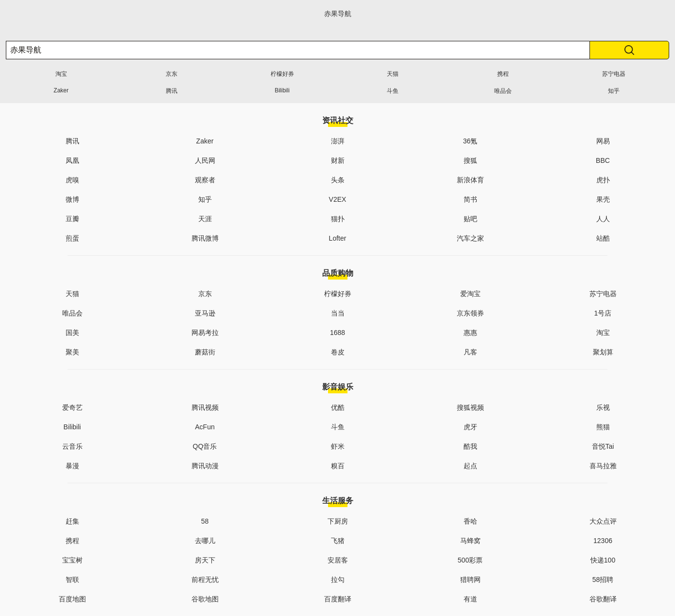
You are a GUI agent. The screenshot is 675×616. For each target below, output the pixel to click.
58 (205, 521)
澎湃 (338, 141)
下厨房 (338, 521)
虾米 (338, 446)
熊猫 (603, 427)
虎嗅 (72, 180)
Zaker (61, 90)
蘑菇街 (205, 352)
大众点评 (603, 521)
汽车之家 (470, 238)
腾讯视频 (205, 407)
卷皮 (338, 352)
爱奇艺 (72, 407)
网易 (603, 141)
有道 (470, 599)
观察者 (205, 180)
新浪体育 (470, 180)
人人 (603, 219)
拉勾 (338, 580)
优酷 (338, 407)
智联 (72, 580)
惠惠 (470, 333)
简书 (470, 199)
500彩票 (470, 560)
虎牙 (470, 427)
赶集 (72, 521)
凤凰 (72, 160)
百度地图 (72, 599)
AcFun (205, 427)
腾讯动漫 (205, 466)
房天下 (205, 560)
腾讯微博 (205, 238)
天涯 (205, 219)
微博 (72, 199)
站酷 (603, 238)
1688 (337, 333)
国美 (72, 333)
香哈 (470, 521)
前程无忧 (205, 580)
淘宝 (61, 74)
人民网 (205, 160)
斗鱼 (393, 91)
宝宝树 (72, 560)
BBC (603, 160)
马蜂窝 (470, 541)
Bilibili (282, 90)
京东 (172, 74)
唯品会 (503, 91)
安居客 (338, 560)
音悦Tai (603, 446)
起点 (470, 466)
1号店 (603, 313)
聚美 (72, 352)
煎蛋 (72, 238)
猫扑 (338, 219)
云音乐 (72, 446)
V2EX (338, 199)
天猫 (393, 74)
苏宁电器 (614, 74)
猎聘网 (470, 580)
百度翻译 (338, 599)
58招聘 (603, 580)
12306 (603, 541)
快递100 (603, 560)
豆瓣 (72, 219)
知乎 (614, 91)
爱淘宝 (470, 294)
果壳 (603, 199)
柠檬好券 (282, 74)
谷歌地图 (205, 599)
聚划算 (603, 352)
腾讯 (172, 91)
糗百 (338, 466)
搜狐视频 (470, 407)
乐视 (603, 407)
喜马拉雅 (603, 466)
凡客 (470, 352)
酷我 (470, 446)
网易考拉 (205, 333)
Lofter (338, 238)
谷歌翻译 (603, 599)
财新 (338, 160)
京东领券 (470, 313)
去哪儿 (205, 541)
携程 (503, 74)
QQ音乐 (205, 446)
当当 (338, 313)
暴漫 (72, 466)
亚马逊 (205, 313)
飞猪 (338, 541)
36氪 (470, 141)
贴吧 (470, 219)
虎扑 (603, 180)
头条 (338, 180)
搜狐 (470, 160)
